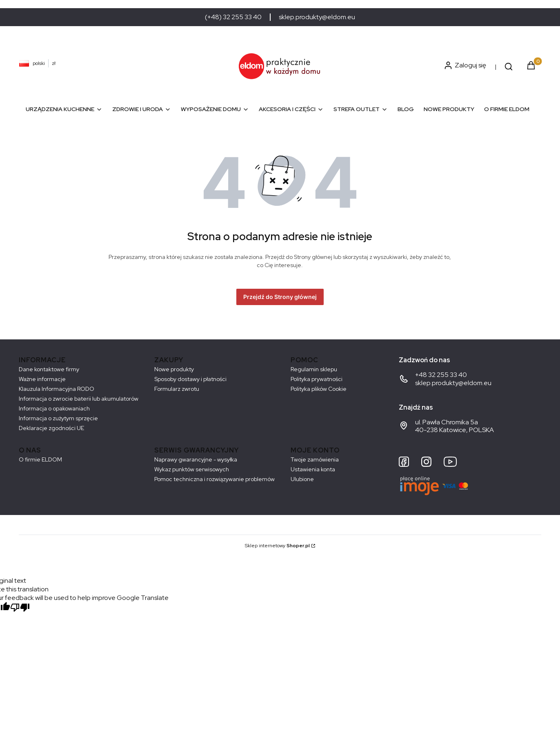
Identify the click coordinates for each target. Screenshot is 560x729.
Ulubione (302, 479)
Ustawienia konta (313, 469)
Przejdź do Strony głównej (280, 297)
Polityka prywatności (317, 379)
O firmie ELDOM (40, 459)
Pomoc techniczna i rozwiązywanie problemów (214, 479)
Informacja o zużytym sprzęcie (58, 418)
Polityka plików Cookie (319, 389)
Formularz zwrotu (177, 389)
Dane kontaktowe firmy (49, 369)
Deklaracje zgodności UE (51, 428)
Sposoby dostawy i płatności (190, 379)
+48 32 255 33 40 (441, 375)
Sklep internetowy (277, 546)
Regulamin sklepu (314, 369)
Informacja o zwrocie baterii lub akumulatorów (79, 399)
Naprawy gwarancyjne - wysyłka (196, 459)
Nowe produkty (174, 369)
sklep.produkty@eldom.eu (317, 17)
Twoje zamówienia (315, 459)
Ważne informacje (42, 379)
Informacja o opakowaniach (54, 408)
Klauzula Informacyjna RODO (57, 389)
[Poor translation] (20, 608)
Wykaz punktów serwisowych (192, 469)
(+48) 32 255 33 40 (233, 17)
